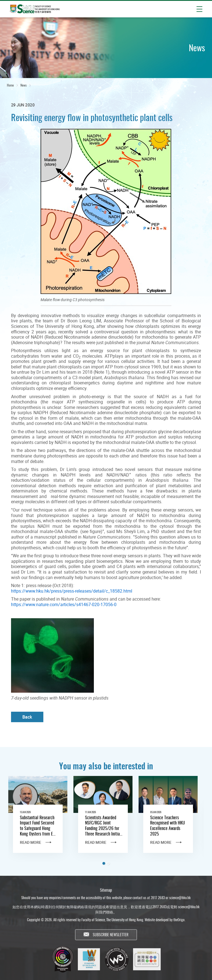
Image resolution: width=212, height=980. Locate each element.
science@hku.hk (180, 900)
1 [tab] (104, 863)
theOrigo (179, 922)
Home (10, 85)
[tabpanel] (38, 819)
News (23, 85)
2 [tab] (108, 863)
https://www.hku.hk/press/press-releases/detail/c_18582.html (72, 591)
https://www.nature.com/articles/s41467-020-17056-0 (64, 604)
